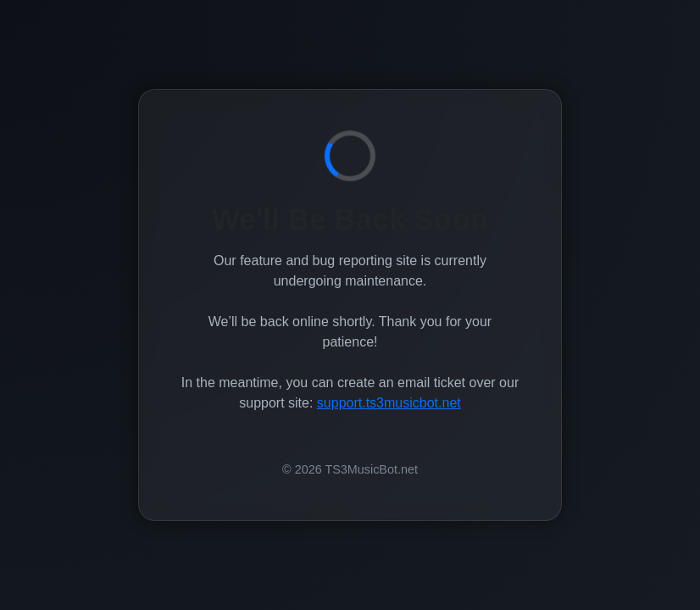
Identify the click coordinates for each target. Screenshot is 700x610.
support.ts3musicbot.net (389, 403)
